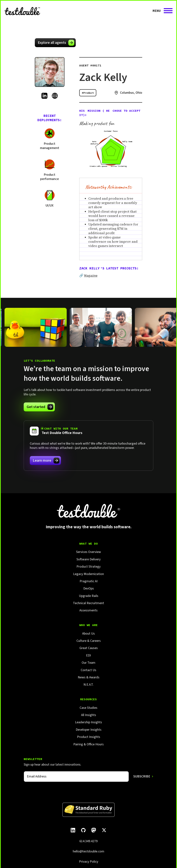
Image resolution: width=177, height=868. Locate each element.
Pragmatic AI (89, 581)
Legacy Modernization (88, 574)
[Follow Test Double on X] (104, 830)
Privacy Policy (89, 862)
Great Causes (89, 648)
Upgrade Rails (89, 596)
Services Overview (88, 552)
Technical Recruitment (88, 603)
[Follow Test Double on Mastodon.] (94, 830)
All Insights (89, 715)
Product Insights (89, 737)
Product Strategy (88, 567)
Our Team (88, 663)
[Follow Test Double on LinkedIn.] (73, 830)
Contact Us (88, 670)
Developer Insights (89, 730)
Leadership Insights (88, 722)
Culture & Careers (89, 641)
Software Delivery (88, 559)
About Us (88, 634)
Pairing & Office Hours (88, 744)
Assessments (88, 610)
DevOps (89, 588)
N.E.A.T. (88, 685)
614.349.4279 (88, 841)
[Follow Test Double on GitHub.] (83, 830)
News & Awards (89, 677)
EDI (88, 655)
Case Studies (88, 708)
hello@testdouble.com (88, 851)
